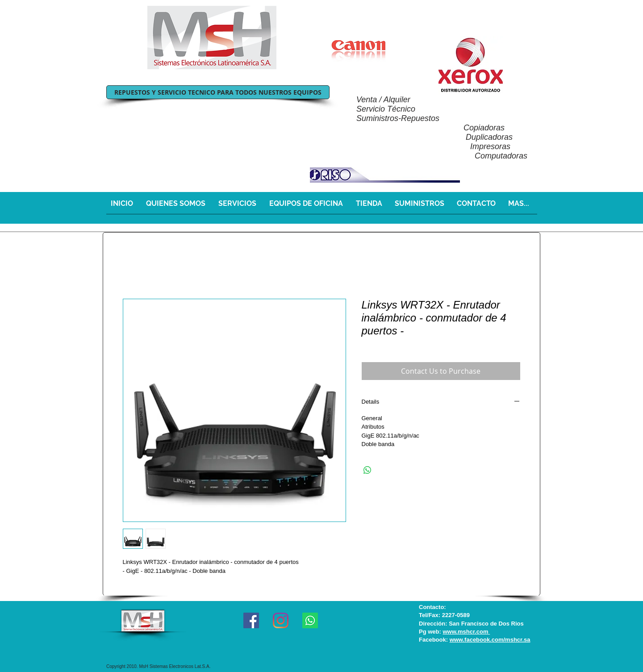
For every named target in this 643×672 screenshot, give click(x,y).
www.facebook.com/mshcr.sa (490, 640)
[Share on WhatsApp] (367, 470)
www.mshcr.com (466, 632)
